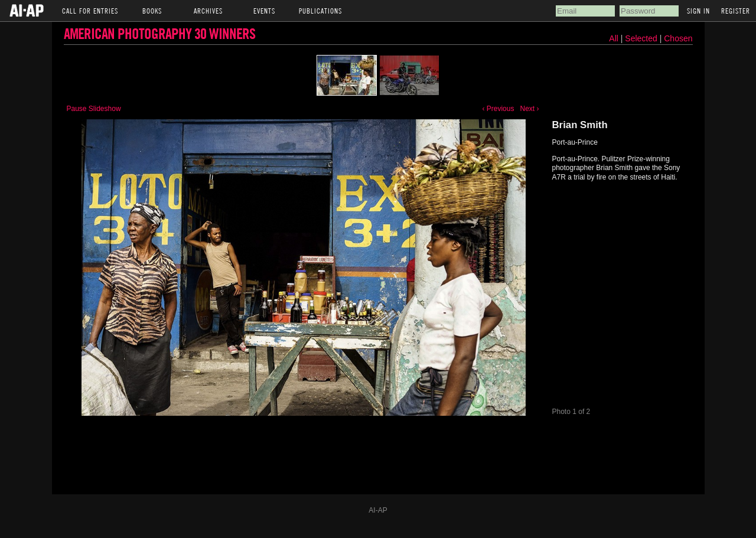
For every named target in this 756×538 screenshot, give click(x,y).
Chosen (678, 38)
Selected (642, 38)
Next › (529, 109)
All (614, 38)
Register (736, 11)
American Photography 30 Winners (159, 33)
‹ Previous (498, 109)
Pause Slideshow (94, 109)
